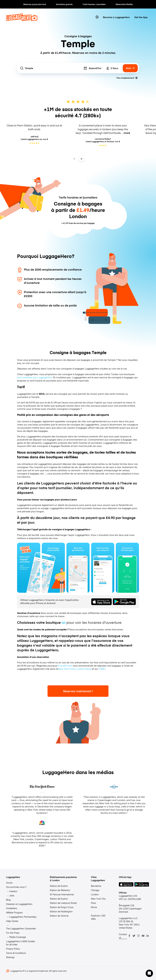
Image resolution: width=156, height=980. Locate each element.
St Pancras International (62, 894)
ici (64, 622)
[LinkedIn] (148, 936)
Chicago (95, 890)
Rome (94, 907)
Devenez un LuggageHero (19, 904)
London (95, 894)
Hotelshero (12, 908)
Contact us (123, 936)
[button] (149, 973)
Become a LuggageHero (116, 17)
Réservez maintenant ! (78, 691)
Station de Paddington (61, 911)
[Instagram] (138, 936)
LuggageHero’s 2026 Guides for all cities (20, 943)
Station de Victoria (59, 916)
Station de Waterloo (60, 890)
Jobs (12, 895)
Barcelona (96, 886)
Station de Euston (59, 886)
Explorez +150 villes (98, 917)
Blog (8, 900)
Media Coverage (18, 937)
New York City (98, 899)
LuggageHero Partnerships (23, 917)
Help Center (12, 921)
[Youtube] (143, 936)
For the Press (13, 933)
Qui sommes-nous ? (16, 887)
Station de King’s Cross (62, 907)
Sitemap (10, 957)
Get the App (141, 17)
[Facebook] (129, 936)
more (127, 133)
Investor (13, 891)
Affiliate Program (14, 912)
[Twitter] (134, 936)
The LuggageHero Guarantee (21, 928)
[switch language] (97, 17)
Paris (93, 903)
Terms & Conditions (16, 953)
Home (9, 883)
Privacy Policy (13, 949)
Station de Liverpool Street (63, 903)
